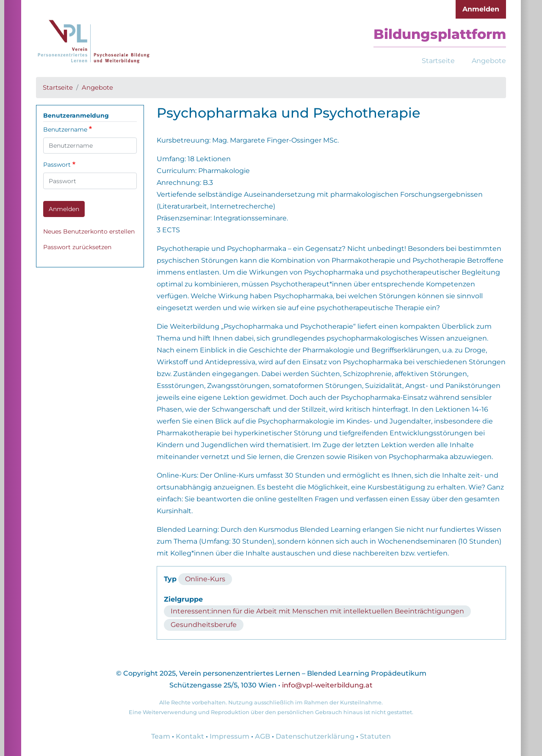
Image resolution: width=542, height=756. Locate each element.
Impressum (230, 736)
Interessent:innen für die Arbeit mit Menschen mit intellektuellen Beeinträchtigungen (317, 611)
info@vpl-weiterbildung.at (327, 685)
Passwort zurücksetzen (77, 247)
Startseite (438, 61)
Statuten (375, 736)
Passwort (57, 165)
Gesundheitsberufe (204, 625)
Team (161, 736)
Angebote (489, 61)
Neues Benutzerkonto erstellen (89, 231)
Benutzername (65, 129)
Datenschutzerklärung (315, 736)
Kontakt (190, 736)
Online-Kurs (205, 579)
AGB (263, 736)
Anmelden (481, 9)
